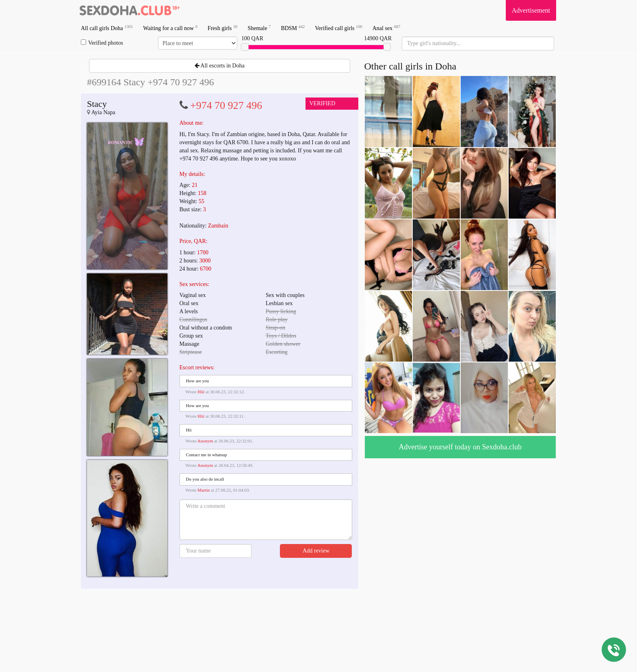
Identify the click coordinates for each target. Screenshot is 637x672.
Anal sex (387, 28)
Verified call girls (338, 28)
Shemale (259, 28)
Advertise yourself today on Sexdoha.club (460, 447)
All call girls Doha (107, 28)
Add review (316, 551)
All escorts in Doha (220, 66)
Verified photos (102, 43)
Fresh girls (223, 28)
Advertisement (531, 10)
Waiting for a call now (170, 28)
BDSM (293, 28)
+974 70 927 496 (226, 105)
